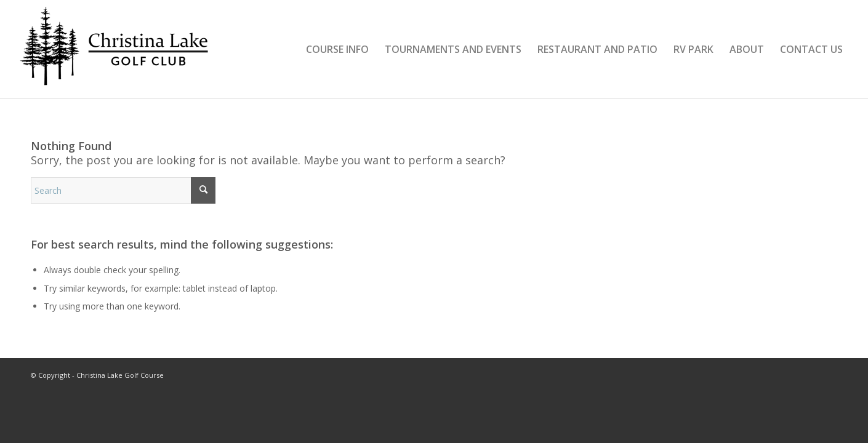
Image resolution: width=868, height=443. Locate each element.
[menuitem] (337, 49)
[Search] (123, 190)
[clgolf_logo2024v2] (118, 49)
